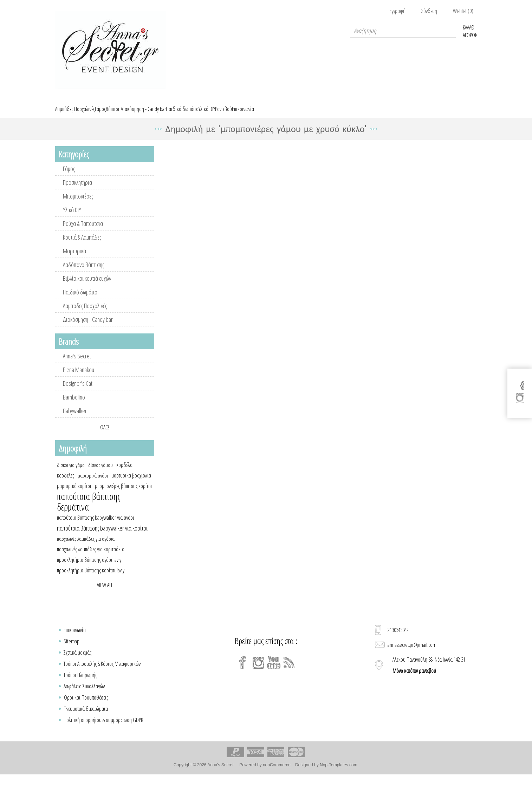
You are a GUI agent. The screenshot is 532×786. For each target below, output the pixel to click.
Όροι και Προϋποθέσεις (86, 706)
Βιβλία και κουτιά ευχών (87, 286)
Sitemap (72, 649)
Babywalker (75, 419)
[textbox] (403, 31)
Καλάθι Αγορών (470, 31)
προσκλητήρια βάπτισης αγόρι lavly (89, 568)
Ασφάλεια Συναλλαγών (84, 694)
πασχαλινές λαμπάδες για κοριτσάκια (91, 557)
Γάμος (69, 177)
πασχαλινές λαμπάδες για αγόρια (86, 547)
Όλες (105, 435)
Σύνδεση (429, 11)
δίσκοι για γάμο (71, 473)
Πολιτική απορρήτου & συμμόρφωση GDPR (103, 728)
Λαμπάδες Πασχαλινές (85, 314)
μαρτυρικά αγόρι (93, 483)
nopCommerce (277, 773)
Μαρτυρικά (74, 259)
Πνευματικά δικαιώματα (86, 717)
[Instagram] (258, 671)
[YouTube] (274, 671)
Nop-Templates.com (339, 773)
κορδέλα (124, 473)
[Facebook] (243, 671)
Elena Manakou (79, 378)
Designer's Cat (78, 391)
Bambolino (74, 405)
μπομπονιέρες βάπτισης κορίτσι (124, 494)
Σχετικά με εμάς (77, 661)
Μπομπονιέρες (78, 204)
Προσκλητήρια (77, 190)
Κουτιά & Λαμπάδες (82, 245)
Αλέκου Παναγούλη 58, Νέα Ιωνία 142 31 (429, 673)
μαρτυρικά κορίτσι (74, 494)
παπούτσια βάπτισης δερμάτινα (89, 510)
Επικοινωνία (75, 638)
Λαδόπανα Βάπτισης (83, 273)
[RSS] (289, 671)
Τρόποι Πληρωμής (80, 683)
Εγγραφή (397, 11)
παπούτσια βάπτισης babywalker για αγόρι (96, 526)
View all (105, 593)
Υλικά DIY (72, 218)
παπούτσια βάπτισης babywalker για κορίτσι (102, 536)
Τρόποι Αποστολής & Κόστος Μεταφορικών (102, 672)
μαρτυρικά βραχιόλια (131, 483)
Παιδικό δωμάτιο (80, 300)
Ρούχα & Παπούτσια (83, 232)
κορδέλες (66, 483)
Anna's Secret (77, 364)
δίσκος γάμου (100, 473)
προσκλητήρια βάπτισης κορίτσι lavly (91, 578)
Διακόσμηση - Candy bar (88, 327)
